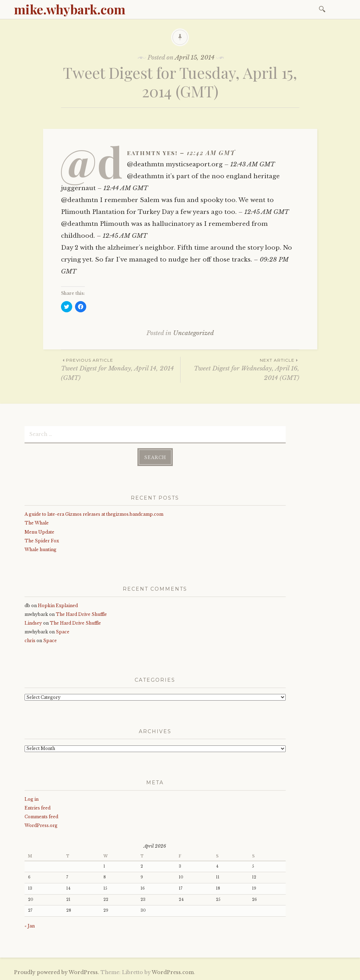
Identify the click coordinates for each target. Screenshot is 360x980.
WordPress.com (173, 972)
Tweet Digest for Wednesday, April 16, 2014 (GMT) (240, 369)
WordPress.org (41, 825)
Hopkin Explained (58, 606)
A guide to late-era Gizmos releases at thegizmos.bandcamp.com (94, 514)
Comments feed (41, 817)
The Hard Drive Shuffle (81, 614)
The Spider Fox (42, 541)
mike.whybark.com (70, 9)
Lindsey (33, 623)
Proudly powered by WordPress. (57, 972)
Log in (32, 799)
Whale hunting (40, 550)
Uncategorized (193, 333)
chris (30, 641)
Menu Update (39, 532)
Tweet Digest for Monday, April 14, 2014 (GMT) (121, 369)
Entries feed (38, 808)
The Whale (37, 523)
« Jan (30, 926)
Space (63, 632)
